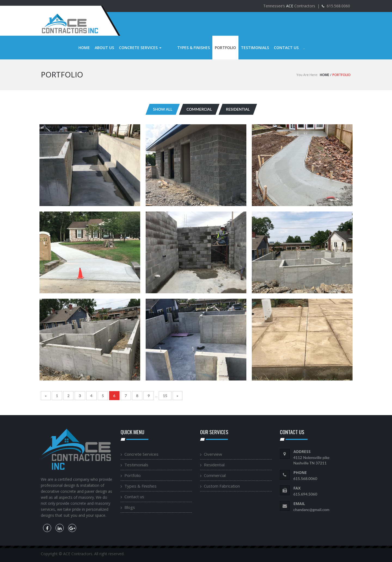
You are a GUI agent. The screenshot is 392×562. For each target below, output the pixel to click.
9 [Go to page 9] (149, 396)
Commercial (215, 475)
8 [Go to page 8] (137, 396)
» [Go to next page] (177, 396)
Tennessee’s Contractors (289, 6)
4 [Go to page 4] (91, 396)
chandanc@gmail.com (312, 510)
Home (84, 48)
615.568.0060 (338, 6)
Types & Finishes (183, 48)
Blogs (130, 507)
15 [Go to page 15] (165, 396)
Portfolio (215, 48)
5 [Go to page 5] (103, 396)
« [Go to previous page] (46, 396)
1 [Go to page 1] (57, 396)
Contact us (275, 48)
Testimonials (244, 48)
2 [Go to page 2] (68, 396)
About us (104, 48)
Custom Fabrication (222, 486)
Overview (213, 454)
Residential (214, 465)
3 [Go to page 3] (80, 396)
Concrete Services (140, 48)
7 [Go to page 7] (126, 396)
